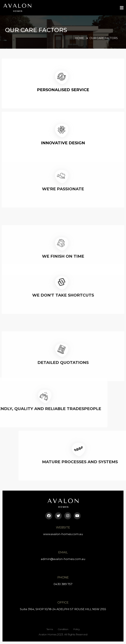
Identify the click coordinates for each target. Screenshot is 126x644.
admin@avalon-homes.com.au (63, 559)
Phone (63, 577)
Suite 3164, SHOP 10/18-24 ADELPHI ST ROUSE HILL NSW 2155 (63, 609)
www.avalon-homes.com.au (63, 534)
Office (63, 602)
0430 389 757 (63, 584)
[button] (82, 38)
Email (63, 552)
